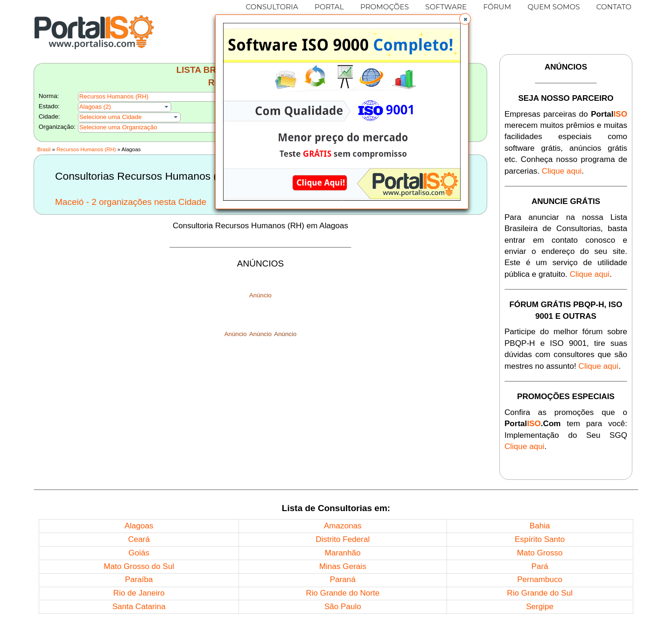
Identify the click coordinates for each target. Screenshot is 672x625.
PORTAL (329, 7)
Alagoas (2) (95, 107)
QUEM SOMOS (553, 7)
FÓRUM (497, 7)
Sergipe (540, 607)
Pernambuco (540, 579)
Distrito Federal (343, 539)
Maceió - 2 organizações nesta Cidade (131, 202)
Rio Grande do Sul (540, 593)
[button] (465, 19)
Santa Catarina (139, 607)
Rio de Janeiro (139, 593)
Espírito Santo (540, 539)
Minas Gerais (343, 566)
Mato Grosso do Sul (139, 566)
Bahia (540, 526)
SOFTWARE (446, 7)
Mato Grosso (540, 553)
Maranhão (343, 553)
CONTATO (614, 7)
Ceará (139, 539)
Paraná (343, 579)
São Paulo (343, 607)
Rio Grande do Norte (343, 593)
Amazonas (343, 526)
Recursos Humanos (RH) (86, 149)
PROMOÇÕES (385, 7)
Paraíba (139, 579)
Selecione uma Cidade (111, 117)
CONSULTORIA (272, 7)
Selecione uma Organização (118, 127)
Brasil (44, 149)
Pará (540, 566)
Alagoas (139, 526)
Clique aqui (562, 171)
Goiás (139, 553)
